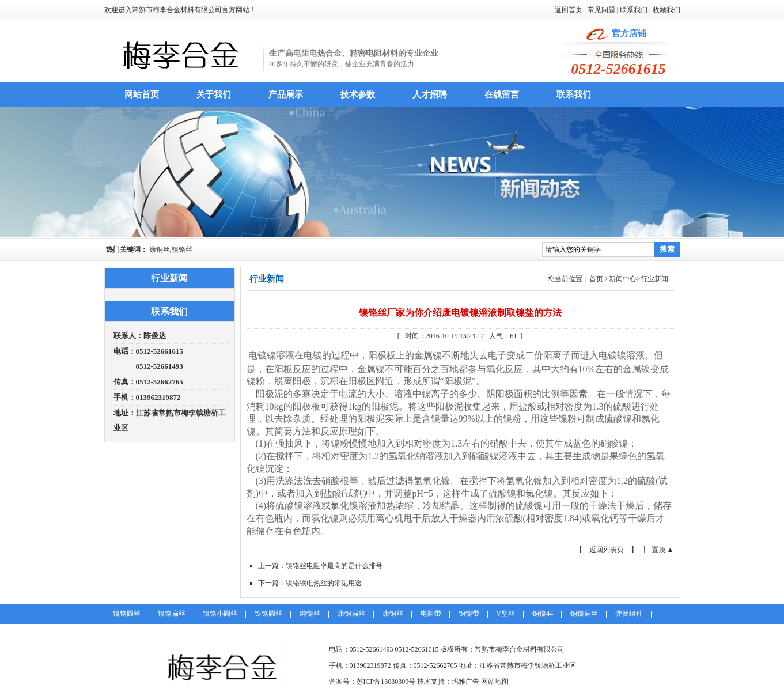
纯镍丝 (310, 614)
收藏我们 (666, 10)
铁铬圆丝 (268, 614)
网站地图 (495, 682)
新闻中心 (623, 279)
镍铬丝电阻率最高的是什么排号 (334, 566)
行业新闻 (654, 279)
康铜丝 (393, 614)
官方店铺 (629, 33)
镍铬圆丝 (127, 614)
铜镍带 (469, 614)
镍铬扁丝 (172, 614)
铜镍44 (543, 614)
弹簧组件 (629, 614)
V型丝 (506, 614)
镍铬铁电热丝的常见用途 (324, 583)
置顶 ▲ (663, 550)
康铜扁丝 (351, 614)
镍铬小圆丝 (220, 614)
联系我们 (634, 10)
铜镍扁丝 (584, 614)
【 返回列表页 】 (607, 550)
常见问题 (601, 10)
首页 (596, 279)
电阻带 (431, 614)
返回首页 (569, 10)
